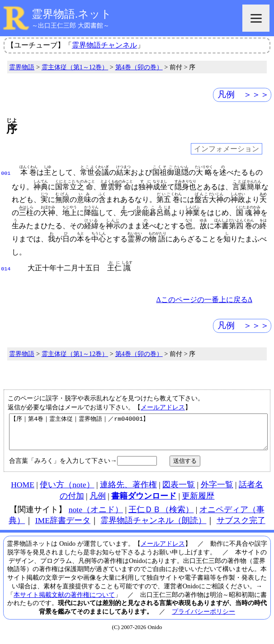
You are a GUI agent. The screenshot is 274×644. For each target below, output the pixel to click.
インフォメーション (227, 149)
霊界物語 (22, 67)
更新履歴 (198, 502)
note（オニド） (96, 515)
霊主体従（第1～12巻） (75, 67)
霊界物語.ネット (72, 14)
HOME (23, 490)
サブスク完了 (241, 526)
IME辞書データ (63, 526)
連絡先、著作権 (128, 490)
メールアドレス (163, 406)
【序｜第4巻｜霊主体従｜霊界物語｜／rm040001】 (138, 434)
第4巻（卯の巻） (139, 67)
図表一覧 (179, 490)
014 (6, 268)
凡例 (98, 502)
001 (6, 173)
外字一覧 (217, 490)
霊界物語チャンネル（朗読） (153, 526)
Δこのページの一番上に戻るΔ (204, 299)
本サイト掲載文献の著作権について (64, 601)
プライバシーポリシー (203, 617)
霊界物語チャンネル (104, 45)
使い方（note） (67, 490)
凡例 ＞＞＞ (243, 94)
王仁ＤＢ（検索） (161, 515)
